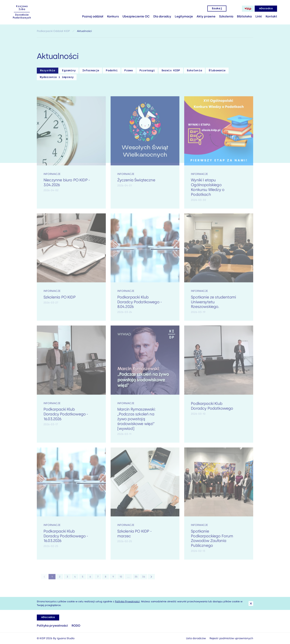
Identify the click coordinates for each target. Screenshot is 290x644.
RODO (76, 626)
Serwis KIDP (171, 72)
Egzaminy (69, 72)
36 (137, 579)
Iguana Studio (66, 638)
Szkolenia (226, 16)
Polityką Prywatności (127, 601)
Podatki (112, 72)
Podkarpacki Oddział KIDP (53, 32)
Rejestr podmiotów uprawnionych (231, 638)
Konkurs (113, 16)
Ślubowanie (217, 72)
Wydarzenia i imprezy (57, 78)
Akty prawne (206, 16)
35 (130, 579)
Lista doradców (196, 638)
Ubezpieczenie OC (136, 16)
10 (117, 579)
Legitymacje (184, 16)
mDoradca (266, 8)
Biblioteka (244, 16)
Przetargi (147, 72)
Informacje (91, 72)
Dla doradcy (162, 16)
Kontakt (271, 16)
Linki (259, 16)
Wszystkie (48, 72)
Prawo (129, 72)
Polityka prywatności (52, 626)
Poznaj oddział (93, 16)
